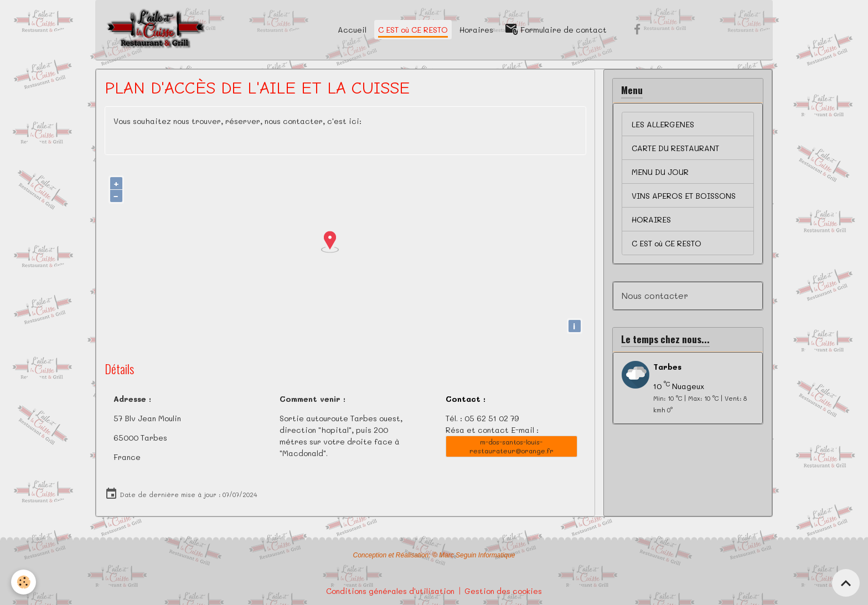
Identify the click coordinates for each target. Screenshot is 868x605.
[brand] (156, 30)
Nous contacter (655, 296)
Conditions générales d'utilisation (390, 591)
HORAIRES (651, 219)
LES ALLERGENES (663, 124)
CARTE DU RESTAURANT (675, 148)
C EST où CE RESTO (413, 30)
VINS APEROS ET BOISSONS (684, 196)
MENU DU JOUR (660, 172)
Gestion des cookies (503, 591)
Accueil (352, 30)
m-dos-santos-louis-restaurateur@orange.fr (512, 446)
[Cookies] (24, 582)
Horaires (476, 30)
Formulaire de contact (556, 30)
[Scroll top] (846, 583)
